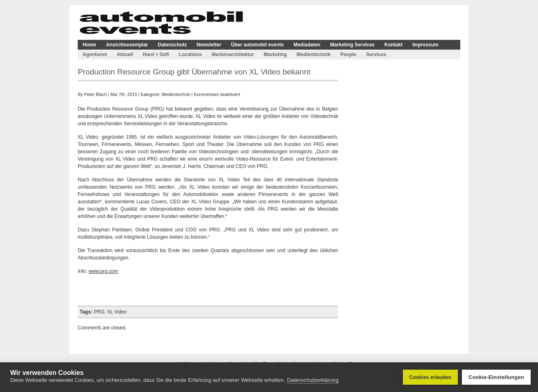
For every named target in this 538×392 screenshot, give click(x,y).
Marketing (275, 54)
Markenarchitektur (233, 54)
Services (376, 54)
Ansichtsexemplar (127, 45)
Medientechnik (314, 54)
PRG (99, 312)
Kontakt (394, 45)
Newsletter (209, 45)
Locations (190, 54)
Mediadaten (307, 45)
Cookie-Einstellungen (496, 377)
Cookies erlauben (430, 377)
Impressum (425, 45)
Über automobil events (257, 45)
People (348, 54)
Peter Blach (96, 94)
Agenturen (95, 54)
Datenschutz (172, 45)
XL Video (117, 312)
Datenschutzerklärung (313, 380)
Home (89, 45)
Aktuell (125, 54)
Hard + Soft (156, 54)
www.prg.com (103, 271)
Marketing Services (352, 45)
